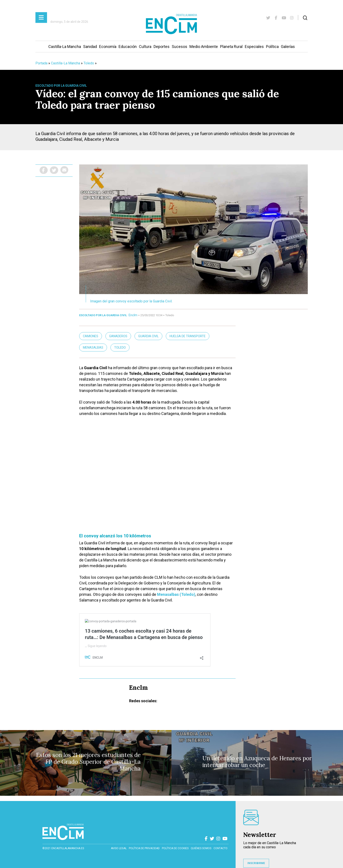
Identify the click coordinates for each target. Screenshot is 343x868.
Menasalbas (93, 348)
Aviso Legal (119, 848)
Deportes (162, 47)
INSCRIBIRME (256, 863)
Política (272, 47)
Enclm (133, 315)
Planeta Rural (231, 47)
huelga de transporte (188, 336)
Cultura (145, 47)
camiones (91, 336)
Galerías (288, 47)
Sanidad (90, 47)
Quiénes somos (201, 848)
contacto (220, 848)
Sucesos (179, 47)
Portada (41, 63)
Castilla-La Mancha (65, 47)
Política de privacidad (144, 848)
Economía (108, 47)
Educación (128, 47)
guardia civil (148, 336)
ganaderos (118, 336)
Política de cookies (175, 848)
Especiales (254, 47)
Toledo (89, 63)
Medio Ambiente (204, 47)
